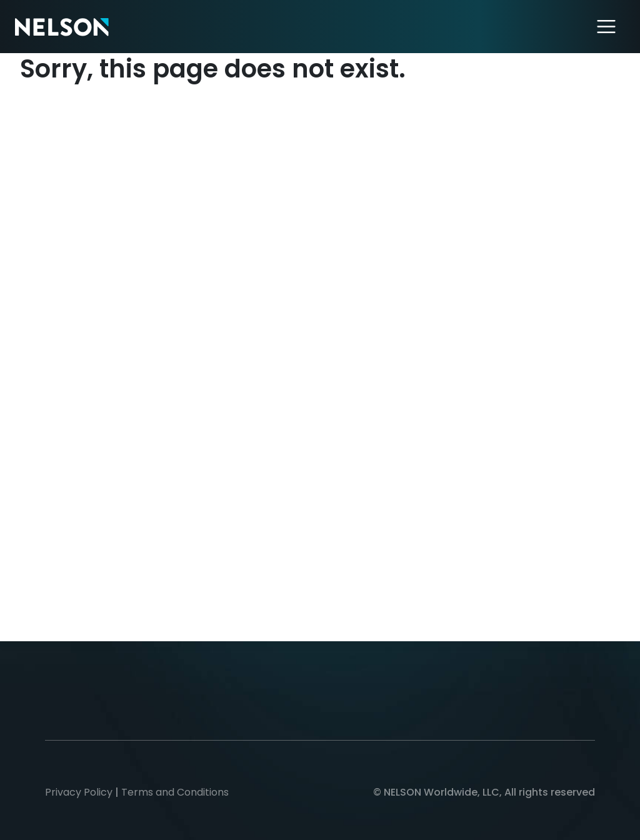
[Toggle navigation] (607, 27)
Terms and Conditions (175, 792)
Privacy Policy (79, 792)
